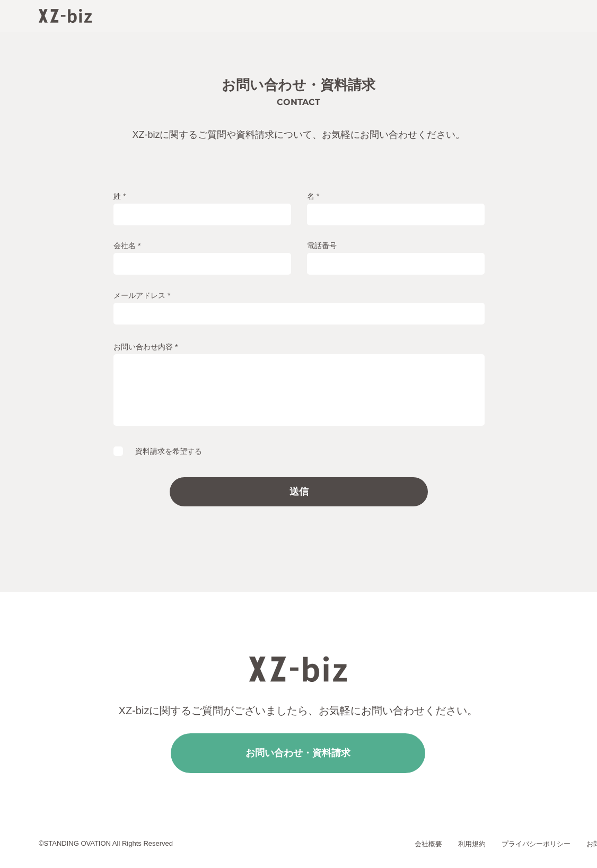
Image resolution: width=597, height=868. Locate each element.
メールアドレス (139, 295)
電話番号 (322, 246)
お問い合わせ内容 (143, 347)
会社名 (125, 246)
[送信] (299, 492)
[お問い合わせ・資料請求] (298, 753)
